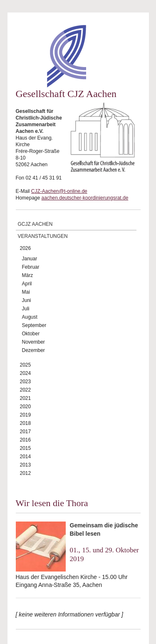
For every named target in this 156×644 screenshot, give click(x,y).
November (33, 342)
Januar (30, 259)
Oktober (31, 334)
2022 (26, 390)
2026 (26, 248)
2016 (26, 440)
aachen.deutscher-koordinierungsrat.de (85, 198)
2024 (26, 373)
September (34, 325)
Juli (26, 309)
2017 (26, 432)
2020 (26, 407)
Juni (27, 300)
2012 (26, 473)
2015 (26, 448)
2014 (26, 457)
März (28, 275)
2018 (26, 423)
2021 (26, 398)
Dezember (33, 350)
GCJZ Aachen (35, 224)
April (27, 284)
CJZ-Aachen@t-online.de (59, 191)
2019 (26, 415)
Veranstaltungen (43, 236)
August (30, 317)
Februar (31, 267)
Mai (26, 292)
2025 (26, 365)
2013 (26, 465)
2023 (26, 382)
